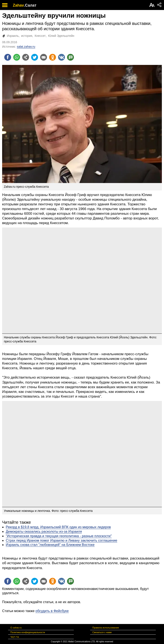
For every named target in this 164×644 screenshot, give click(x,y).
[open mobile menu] (5, 5)
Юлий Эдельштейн (61, 36)
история (27, 36)
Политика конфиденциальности (28, 632)
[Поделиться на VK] (61, 57)
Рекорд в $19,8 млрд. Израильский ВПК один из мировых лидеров (58, 527)
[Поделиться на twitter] (35, 57)
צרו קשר (15, 637)
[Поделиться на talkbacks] (70, 57)
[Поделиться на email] (44, 57)
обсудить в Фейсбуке (52, 611)
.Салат (30, 5)
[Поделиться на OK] (53, 57)
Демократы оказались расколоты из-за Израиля (44, 532)
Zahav (18, 5)
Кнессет (40, 36)
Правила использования (105, 628)
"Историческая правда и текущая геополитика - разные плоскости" (59, 536)
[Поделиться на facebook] (8, 57)
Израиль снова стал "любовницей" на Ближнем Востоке (50, 545)
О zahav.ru (16, 628)
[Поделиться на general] (26, 57)
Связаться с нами (102, 632)
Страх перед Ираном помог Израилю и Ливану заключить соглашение (61, 540)
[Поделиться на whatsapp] (17, 57)
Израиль (13, 36)
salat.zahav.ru (26, 47)
